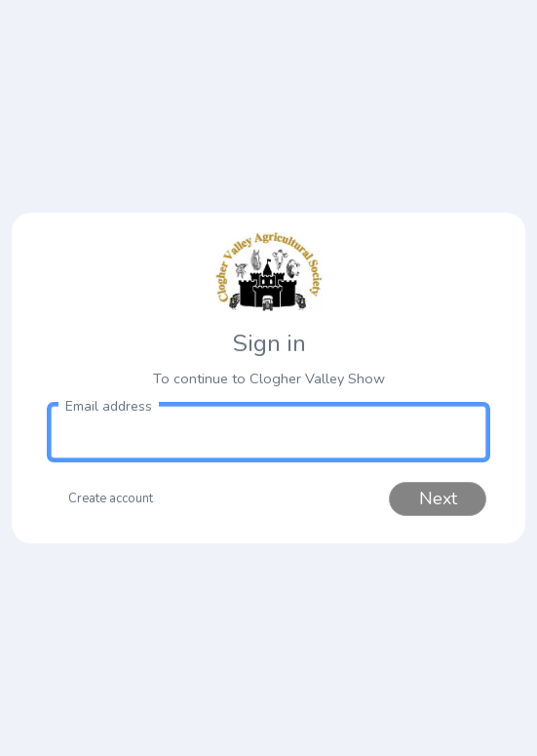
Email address (109, 406)
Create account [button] (111, 498)
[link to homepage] (268, 272)
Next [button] (438, 498)
